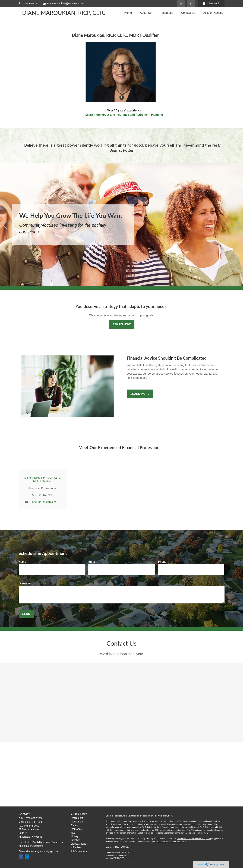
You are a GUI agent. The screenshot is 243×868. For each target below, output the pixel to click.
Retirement (77, 818)
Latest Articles (79, 844)
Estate (74, 825)
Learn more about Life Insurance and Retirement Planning (124, 115)
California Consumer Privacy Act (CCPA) (194, 838)
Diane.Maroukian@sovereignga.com (65, 4)
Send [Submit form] (26, 614)
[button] (128, 13)
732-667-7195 (29, 4)
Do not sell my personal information (171, 841)
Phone (162, 562)
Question (24, 583)
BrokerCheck (167, 816)
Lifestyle (75, 840)
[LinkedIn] (181, 4)
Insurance (76, 829)
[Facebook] (191, 4)
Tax (73, 833)
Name (22, 562)
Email (92, 562)
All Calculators (79, 851)
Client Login (211, 4)
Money (75, 836)
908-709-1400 (35, 822)
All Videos (76, 847)
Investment (77, 822)
